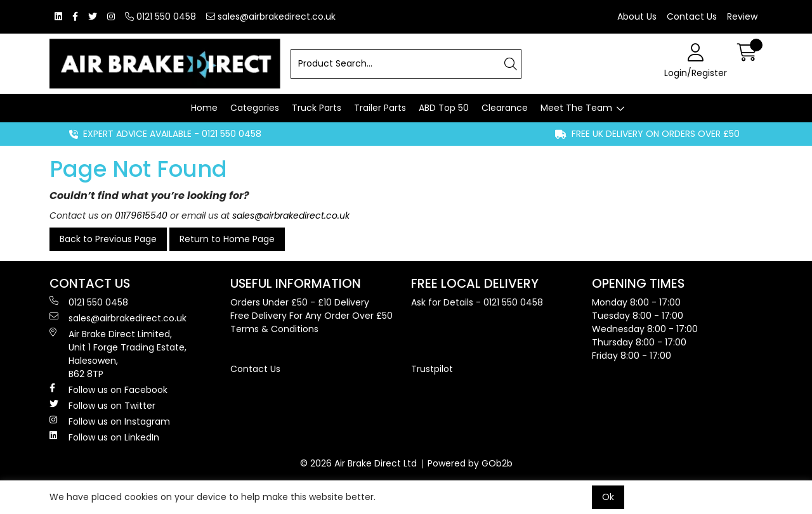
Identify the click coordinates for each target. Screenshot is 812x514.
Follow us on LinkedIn (104, 437)
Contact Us (692, 16)
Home (204, 108)
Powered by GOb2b (470, 463)
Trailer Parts (380, 108)
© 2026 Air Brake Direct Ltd (358, 463)
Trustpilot (432, 369)
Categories (255, 108)
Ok (608, 497)
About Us (637, 16)
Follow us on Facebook (108, 390)
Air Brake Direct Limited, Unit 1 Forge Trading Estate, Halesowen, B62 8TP (118, 354)
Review (742, 16)
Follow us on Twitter (102, 406)
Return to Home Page (227, 239)
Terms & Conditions (274, 329)
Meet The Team (576, 108)
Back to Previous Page (108, 239)
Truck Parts (317, 108)
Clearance (505, 108)
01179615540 (141, 215)
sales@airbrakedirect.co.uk (271, 16)
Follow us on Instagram (110, 421)
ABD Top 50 (444, 108)
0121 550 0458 (160, 16)
